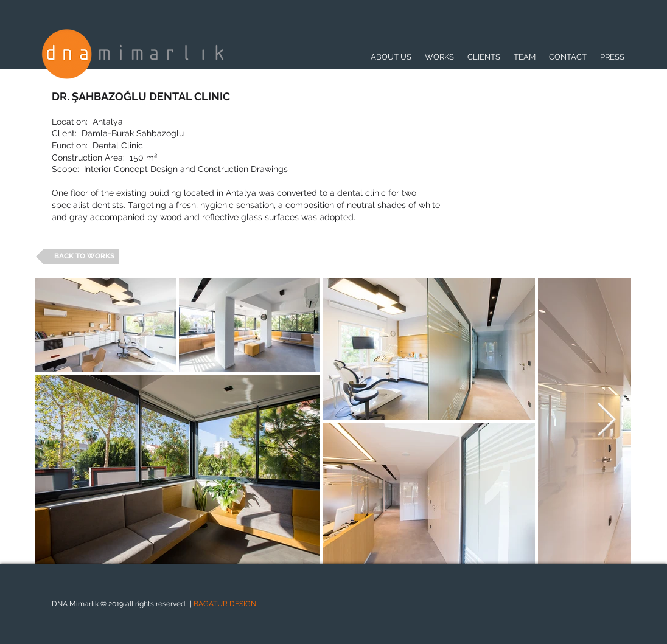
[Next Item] (606, 421)
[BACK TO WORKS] (78, 256)
